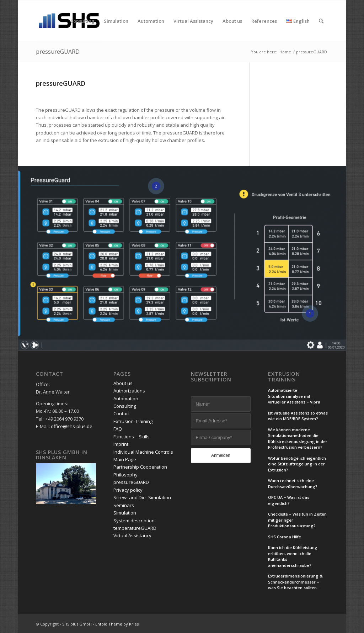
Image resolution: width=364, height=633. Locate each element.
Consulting (125, 406)
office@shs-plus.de (72, 426)
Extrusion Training (284, 377)
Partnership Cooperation (140, 467)
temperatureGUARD (135, 528)
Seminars (124, 505)
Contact (122, 413)
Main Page (125, 459)
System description (134, 521)
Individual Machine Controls (143, 452)
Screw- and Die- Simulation (142, 497)
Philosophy (125, 475)
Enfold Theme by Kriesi (117, 624)
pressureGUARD (58, 52)
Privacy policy (128, 490)
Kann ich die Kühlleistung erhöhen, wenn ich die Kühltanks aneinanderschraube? (293, 556)
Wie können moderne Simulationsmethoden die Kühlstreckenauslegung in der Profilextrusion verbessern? (298, 439)
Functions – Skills (132, 437)
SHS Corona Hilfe (285, 537)
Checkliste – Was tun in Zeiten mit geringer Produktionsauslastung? (297, 520)
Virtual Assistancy (132, 536)
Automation (126, 399)
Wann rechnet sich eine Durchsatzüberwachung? (293, 484)
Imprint (121, 444)
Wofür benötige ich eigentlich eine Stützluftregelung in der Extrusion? (297, 464)
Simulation (125, 513)
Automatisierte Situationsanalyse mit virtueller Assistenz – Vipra (294, 396)
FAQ (118, 429)
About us (123, 383)
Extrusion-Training (133, 421)
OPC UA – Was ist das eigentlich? (289, 500)
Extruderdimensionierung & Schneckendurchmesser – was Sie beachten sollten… (295, 582)
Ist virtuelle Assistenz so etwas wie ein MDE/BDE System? (298, 416)
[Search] (321, 21)
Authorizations (129, 391)
